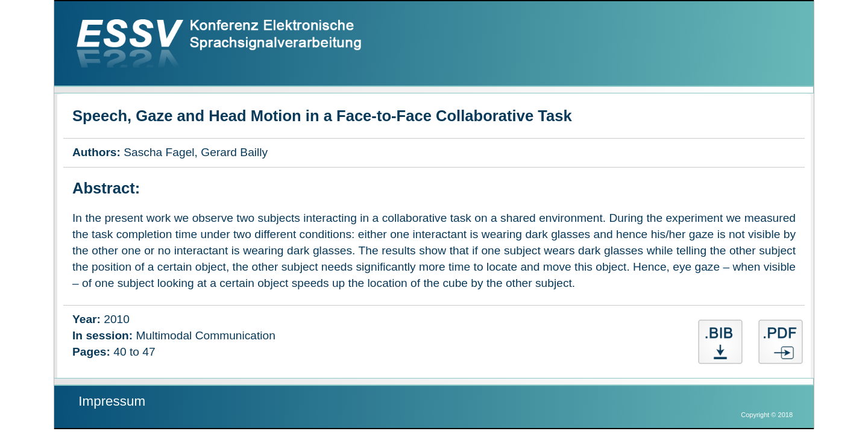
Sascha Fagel (159, 152)
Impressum (112, 401)
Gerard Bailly (234, 152)
